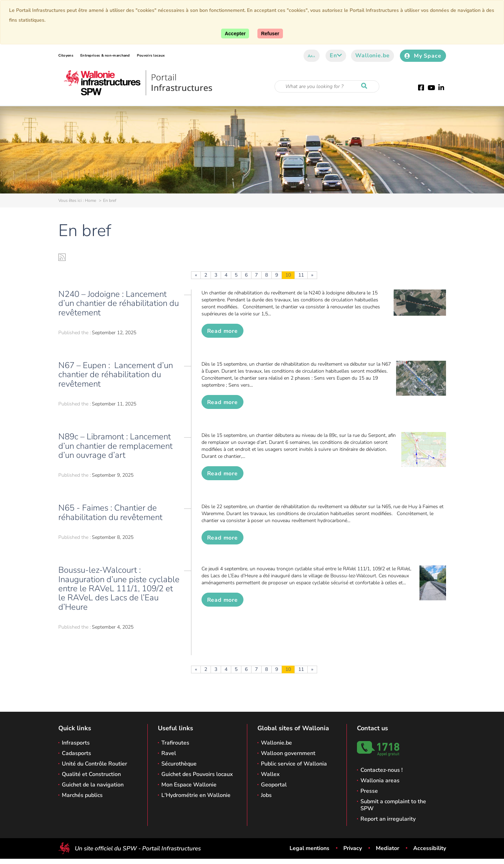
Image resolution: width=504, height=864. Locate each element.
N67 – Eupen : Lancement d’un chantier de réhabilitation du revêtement (116, 375)
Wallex (270, 774)
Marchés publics (82, 795)
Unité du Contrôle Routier (94, 764)
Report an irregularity (388, 819)
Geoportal (274, 785)
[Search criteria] (327, 86)
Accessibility (430, 848)
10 (288, 275)
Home (90, 200)
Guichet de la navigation (93, 785)
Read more (222, 331)
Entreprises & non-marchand (105, 56)
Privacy (353, 848)
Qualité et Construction (91, 774)
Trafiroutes (175, 743)
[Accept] (235, 34)
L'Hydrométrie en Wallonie (196, 795)
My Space (423, 56)
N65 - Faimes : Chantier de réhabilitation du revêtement (110, 512)
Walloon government (288, 753)
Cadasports (76, 753)
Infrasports (76, 743)
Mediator (388, 848)
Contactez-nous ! (382, 770)
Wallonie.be (372, 56)
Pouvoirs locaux (151, 56)
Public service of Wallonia (294, 764)
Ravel (169, 753)
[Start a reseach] (366, 86)
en (336, 56)
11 (301, 275)
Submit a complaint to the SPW (393, 805)
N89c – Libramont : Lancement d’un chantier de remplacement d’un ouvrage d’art (115, 446)
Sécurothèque (179, 764)
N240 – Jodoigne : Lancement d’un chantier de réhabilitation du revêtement (119, 303)
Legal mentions (309, 848)
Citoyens (66, 56)
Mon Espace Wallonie (189, 785)
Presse (369, 791)
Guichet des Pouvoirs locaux (197, 774)
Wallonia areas (380, 781)
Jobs (266, 795)
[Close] (270, 34)
